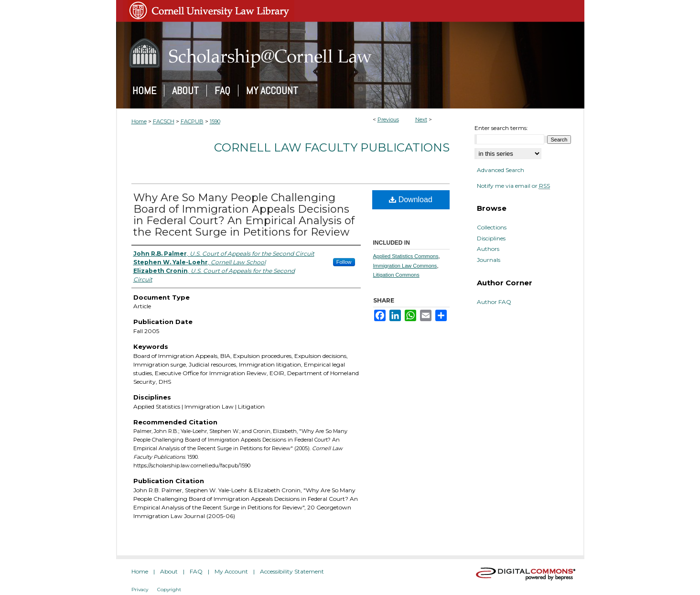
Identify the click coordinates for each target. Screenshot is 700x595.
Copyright (169, 590)
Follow (344, 262)
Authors (488, 249)
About (169, 571)
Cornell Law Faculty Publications (332, 147)
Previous (388, 119)
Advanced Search (501, 170)
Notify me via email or (513, 186)
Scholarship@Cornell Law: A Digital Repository (350, 53)
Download (411, 200)
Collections (492, 227)
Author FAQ (494, 302)
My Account (231, 571)
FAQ (196, 571)
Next (421, 119)
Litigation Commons (396, 275)
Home (139, 121)
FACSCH (164, 121)
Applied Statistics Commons (406, 256)
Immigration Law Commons (405, 266)
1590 (215, 121)
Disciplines (491, 238)
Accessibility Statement (292, 571)
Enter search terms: (501, 128)
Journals (489, 260)
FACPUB (192, 121)
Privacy (140, 590)
